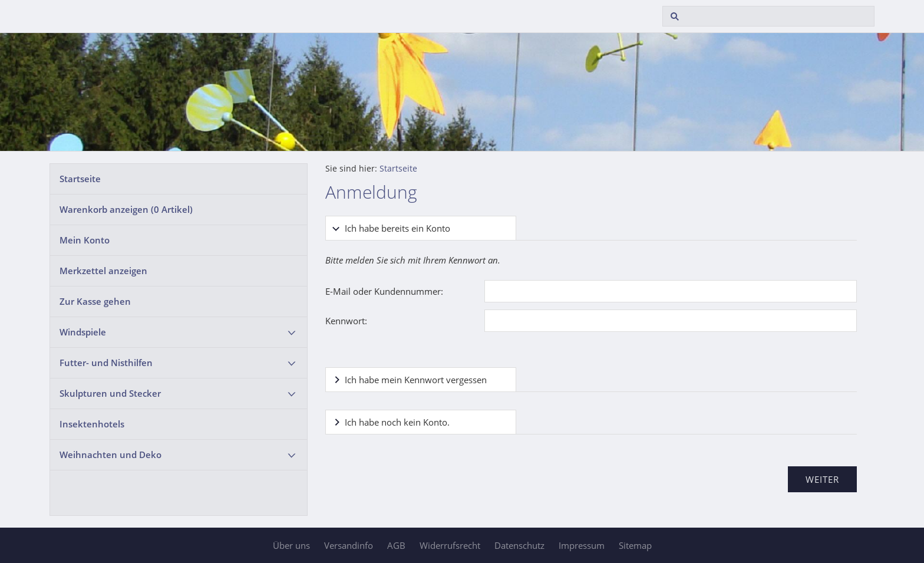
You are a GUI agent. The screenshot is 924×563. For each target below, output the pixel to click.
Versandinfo (349, 545)
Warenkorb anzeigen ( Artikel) (126, 209)
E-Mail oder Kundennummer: (384, 291)
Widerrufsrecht (450, 545)
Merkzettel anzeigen (103, 271)
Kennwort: (346, 321)
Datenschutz (519, 545)
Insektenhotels (92, 424)
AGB (396, 545)
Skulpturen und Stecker (110, 393)
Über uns (291, 545)
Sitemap (635, 545)
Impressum (582, 545)
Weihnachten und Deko (110, 455)
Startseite (80, 179)
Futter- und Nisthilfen (106, 363)
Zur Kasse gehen (95, 301)
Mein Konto (85, 240)
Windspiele (83, 332)
